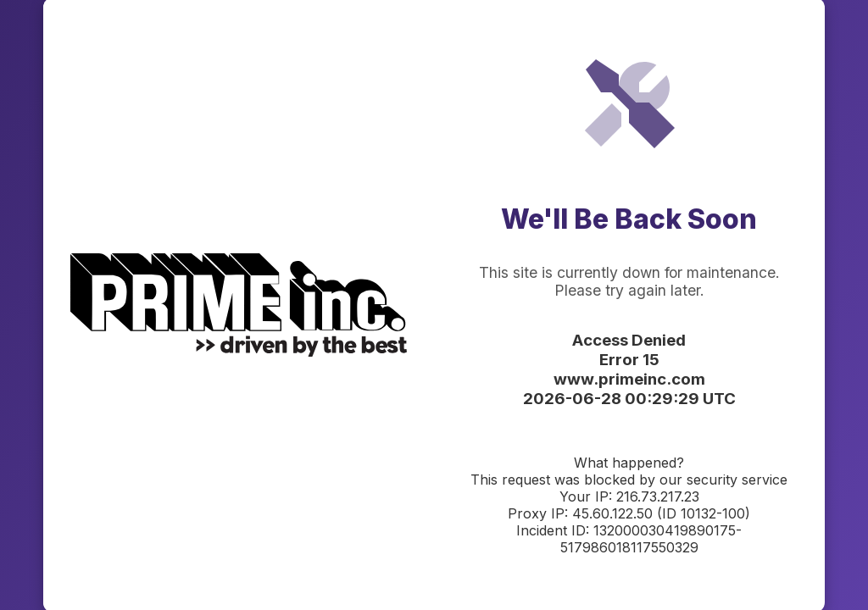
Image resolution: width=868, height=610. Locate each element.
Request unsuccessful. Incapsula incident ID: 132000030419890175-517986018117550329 (434, 305)
